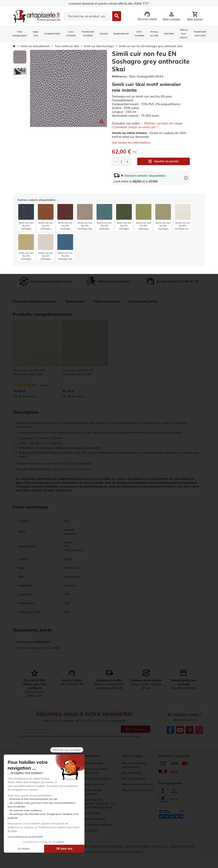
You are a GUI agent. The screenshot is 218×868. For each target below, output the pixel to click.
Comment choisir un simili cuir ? (136, 127)
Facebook (170, 730)
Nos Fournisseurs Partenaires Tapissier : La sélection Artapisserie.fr (97, 803)
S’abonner (135, 729)
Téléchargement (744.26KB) (38, 648)
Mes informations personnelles (134, 765)
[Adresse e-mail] (70, 729)
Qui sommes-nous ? (92, 763)
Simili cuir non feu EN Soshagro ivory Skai (29, 372)
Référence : (120, 76)
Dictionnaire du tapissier (96, 825)
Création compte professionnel (90, 792)
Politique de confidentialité (106, 846)
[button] (102, 122)
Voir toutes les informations (131, 142)
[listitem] (26, 217)
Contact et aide (89, 813)
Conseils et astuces (92, 819)
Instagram (199, 730)
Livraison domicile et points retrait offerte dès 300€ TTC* (109, 3)
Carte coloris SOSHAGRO (33, 642)
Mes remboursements (137, 784)
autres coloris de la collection (56, 463)
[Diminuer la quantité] (116, 161)
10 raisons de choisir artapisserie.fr (93, 771)
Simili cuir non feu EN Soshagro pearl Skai (78, 372)
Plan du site (160, 846)
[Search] (88, 16)
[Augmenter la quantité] (127, 161)
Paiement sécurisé (91, 784)
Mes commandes (134, 778)
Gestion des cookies (137, 846)
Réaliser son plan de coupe (163, 123)
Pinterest (190, 730)
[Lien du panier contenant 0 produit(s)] (195, 16)
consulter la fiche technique (71, 469)
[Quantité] (121, 161)
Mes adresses (132, 773)
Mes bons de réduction (138, 790)
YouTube (180, 730)
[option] (20, 57)
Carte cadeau (88, 830)
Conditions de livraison (94, 778)
